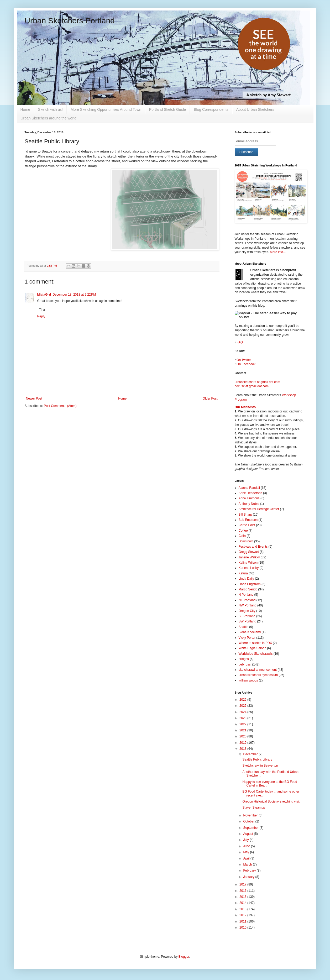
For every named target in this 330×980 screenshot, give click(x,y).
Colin (242, 536)
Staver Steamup (254, 808)
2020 (243, 736)
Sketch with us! (50, 109)
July (246, 840)
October (249, 821)
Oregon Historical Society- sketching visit (271, 801)
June (247, 846)
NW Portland (248, 605)
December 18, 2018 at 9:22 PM (74, 295)
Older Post (210, 399)
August (248, 834)
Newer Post (34, 399)
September (251, 828)
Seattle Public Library (257, 759)
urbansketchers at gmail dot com (257, 382)
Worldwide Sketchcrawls (256, 654)
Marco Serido (248, 589)
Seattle (243, 627)
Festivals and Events (253, 547)
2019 (243, 743)
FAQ (240, 342)
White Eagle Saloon (252, 648)
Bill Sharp (245, 515)
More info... (278, 252)
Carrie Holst (247, 525)
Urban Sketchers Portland (70, 21)
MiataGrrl (44, 295)
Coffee (243, 531)
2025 (243, 706)
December (251, 754)
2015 (243, 897)
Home (25, 109)
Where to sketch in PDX (255, 643)
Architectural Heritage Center (259, 509)
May (247, 852)
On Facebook (246, 364)
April (247, 858)
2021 (243, 730)
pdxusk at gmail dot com (252, 386)
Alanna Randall (249, 488)
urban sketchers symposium (258, 675)
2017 (243, 884)
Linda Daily (246, 579)
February (250, 871)
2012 (243, 915)
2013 (243, 909)
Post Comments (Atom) (60, 406)
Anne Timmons (249, 498)
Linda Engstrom (250, 584)
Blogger (184, 957)
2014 (243, 903)
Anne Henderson (250, 493)
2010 (243, 927)
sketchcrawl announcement (258, 670)
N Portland (246, 595)
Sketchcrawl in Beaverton (260, 766)
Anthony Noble (249, 504)
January (249, 877)
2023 (243, 718)
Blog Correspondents (211, 109)
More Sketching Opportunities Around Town (106, 109)
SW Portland (247, 621)
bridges (244, 659)
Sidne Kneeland (250, 632)
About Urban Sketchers (255, 109)
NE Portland (247, 600)
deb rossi (245, 664)
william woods (248, 680)
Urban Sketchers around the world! (49, 118)
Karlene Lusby (249, 568)
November (251, 815)
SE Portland (247, 616)
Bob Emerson (248, 520)
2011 (243, 921)
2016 (243, 891)
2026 (243, 700)
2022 (243, 724)
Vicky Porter (247, 638)
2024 (243, 712)
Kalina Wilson (248, 563)
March (248, 864)
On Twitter (244, 360)
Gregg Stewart (249, 552)
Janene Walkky (249, 557)
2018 (243, 749)
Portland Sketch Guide (167, 109)
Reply (41, 316)
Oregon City (247, 611)
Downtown (246, 541)
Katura (243, 573)
